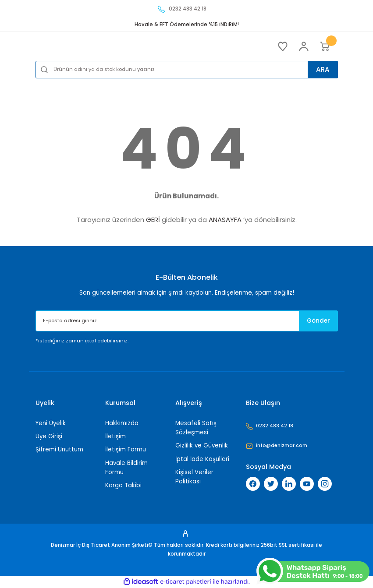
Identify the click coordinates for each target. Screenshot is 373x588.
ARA (320, 69)
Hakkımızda (122, 423)
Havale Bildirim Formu (126, 468)
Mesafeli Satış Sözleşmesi (196, 428)
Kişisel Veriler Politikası (194, 477)
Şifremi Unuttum (59, 449)
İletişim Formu (126, 449)
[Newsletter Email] (187, 321)
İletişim (115, 436)
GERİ (153, 220)
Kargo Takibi (123, 485)
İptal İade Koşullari (202, 459)
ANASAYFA (225, 220)
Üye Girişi (49, 436)
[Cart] (325, 46)
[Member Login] (304, 46)
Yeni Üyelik (51, 423)
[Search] (187, 70)
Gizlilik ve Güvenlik (202, 445)
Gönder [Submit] (314, 321)
